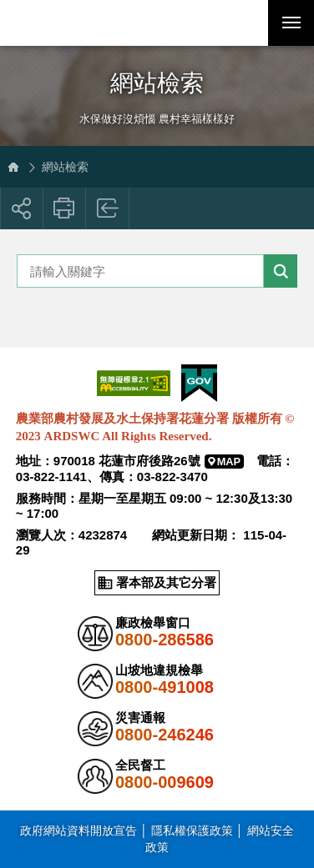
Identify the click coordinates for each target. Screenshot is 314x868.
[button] (245, 23)
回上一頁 (108, 208)
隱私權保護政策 (192, 830)
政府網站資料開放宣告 (78, 830)
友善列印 (65, 208)
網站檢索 (65, 167)
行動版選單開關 (291, 26)
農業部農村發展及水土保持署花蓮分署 (92, 23)
